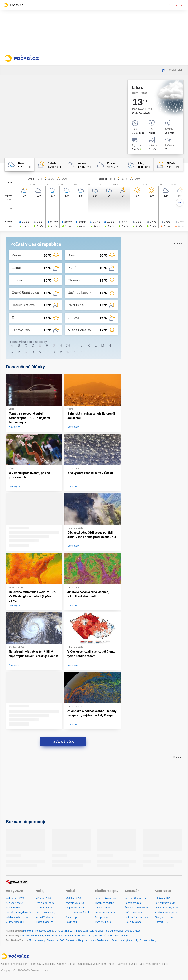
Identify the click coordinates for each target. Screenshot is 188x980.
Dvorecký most (132, 931)
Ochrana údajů (66, 964)
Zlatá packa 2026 (79, 931)
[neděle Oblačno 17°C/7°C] (79, 165)
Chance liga (71, 917)
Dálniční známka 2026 (166, 903)
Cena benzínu (62, 931)
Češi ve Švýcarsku (134, 913)
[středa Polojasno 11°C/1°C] (169, 165)
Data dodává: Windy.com (91, 964)
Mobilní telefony (37, 940)
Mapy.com (28, 931)
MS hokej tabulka (44, 908)
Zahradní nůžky (73, 936)
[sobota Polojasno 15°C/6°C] (49, 165)
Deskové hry (104, 940)
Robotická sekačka (54, 936)
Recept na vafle (103, 917)
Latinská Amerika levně (137, 917)
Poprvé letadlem (133, 903)
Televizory (117, 940)
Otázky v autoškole (164, 917)
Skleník (98, 936)
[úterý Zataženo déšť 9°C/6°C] (139, 165)
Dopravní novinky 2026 (166, 908)
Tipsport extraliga (44, 922)
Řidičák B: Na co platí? (166, 913)
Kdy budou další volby (17, 917)
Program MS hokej (45, 903)
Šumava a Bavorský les (137, 908)
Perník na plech (103, 922)
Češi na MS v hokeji (46, 913)
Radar (112, 964)
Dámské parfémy (75, 940)
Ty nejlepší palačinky (105, 898)
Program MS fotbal (75, 903)
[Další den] (180, 203)
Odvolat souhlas (127, 964)
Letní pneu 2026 (163, 898)
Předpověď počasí (44, 931)
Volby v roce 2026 (15, 898)
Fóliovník (108, 936)
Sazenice (25, 936)
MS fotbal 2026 (73, 898)
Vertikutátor (37, 936)
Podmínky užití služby (42, 964)
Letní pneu (90, 940)
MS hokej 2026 (43, 898)
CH (68, 345)
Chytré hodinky (131, 940)
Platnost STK (161, 922)
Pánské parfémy (148, 940)
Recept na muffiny (104, 903)
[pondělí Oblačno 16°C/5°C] (109, 165)
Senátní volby (13, 908)
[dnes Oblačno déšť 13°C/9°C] (19, 165)
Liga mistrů (71, 922)
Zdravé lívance (103, 908)
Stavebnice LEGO (56, 940)
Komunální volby (14, 903)
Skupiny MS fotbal (75, 908)
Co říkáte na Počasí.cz (14, 964)
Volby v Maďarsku (15, 922)
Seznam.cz (176, 5)
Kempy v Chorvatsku (135, 898)
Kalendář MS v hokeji (46, 917)
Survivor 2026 (96, 931)
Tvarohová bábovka (105, 913)
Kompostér (87, 936)
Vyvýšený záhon (122, 936)
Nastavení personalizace (154, 964)
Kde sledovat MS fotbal (77, 913)
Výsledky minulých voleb (18, 913)
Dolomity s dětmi (133, 922)
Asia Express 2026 (114, 931)
